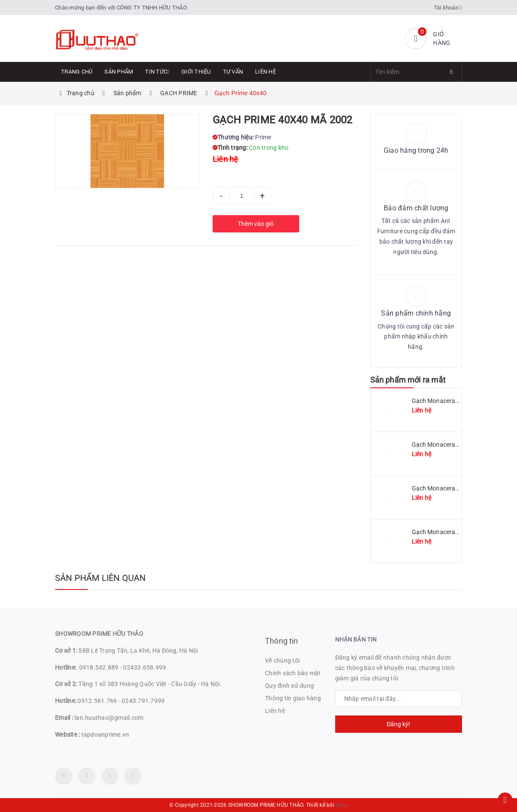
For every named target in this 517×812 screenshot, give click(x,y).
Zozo (342, 805)
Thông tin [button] (282, 641)
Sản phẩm (119, 72)
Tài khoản (448, 8)
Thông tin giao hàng (293, 698)
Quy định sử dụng (289, 686)
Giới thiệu (196, 72)
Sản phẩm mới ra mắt (408, 380)
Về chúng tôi (282, 661)
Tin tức (157, 72)
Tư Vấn (233, 72)
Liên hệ (265, 72)
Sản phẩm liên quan (100, 578)
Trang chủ (77, 72)
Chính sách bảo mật (293, 673)
